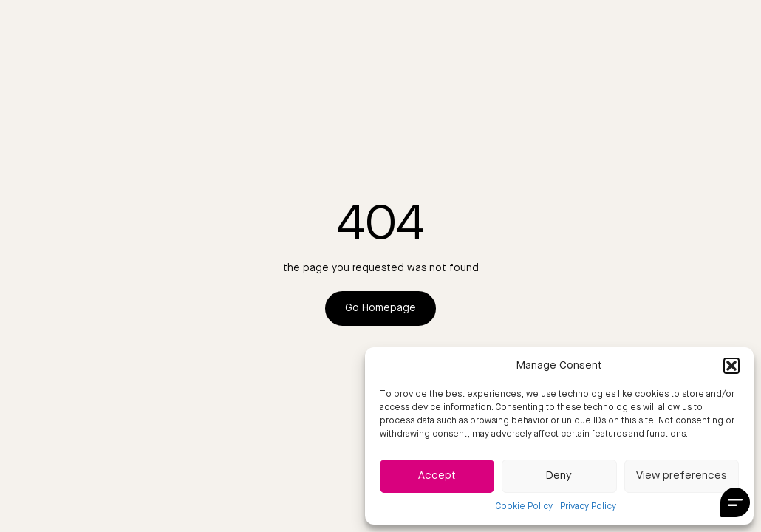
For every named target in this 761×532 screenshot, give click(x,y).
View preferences (682, 476)
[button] (731, 366)
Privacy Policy (588, 507)
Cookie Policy (524, 507)
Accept (437, 476)
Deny (559, 476)
